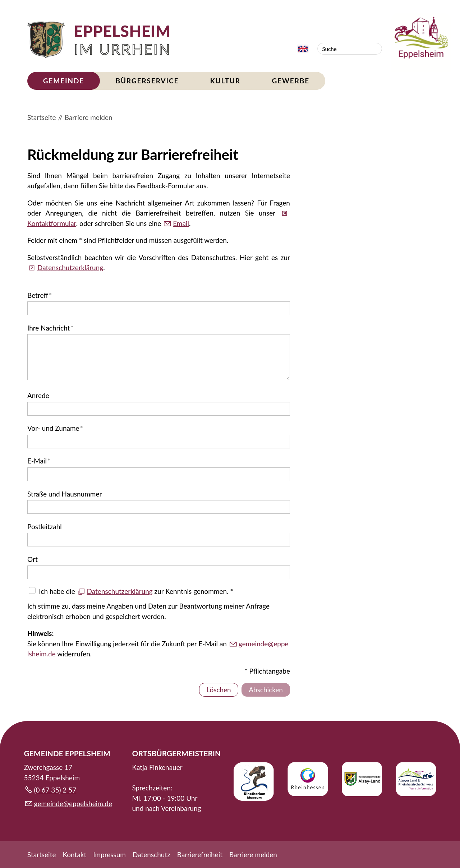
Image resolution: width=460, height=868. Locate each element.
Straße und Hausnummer (65, 494)
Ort (33, 559)
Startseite (42, 855)
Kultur (225, 81)
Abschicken (266, 690)
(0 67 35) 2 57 (55, 790)
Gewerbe (291, 81)
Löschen (218, 690)
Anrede (38, 395)
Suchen (376, 49)
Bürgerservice (147, 81)
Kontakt (74, 855)
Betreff (40, 295)
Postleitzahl (45, 527)
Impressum (109, 855)
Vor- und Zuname (55, 428)
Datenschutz (151, 855)
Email (181, 223)
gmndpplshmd (73, 804)
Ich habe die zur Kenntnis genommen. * (136, 591)
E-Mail (39, 461)
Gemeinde (64, 81)
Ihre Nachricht (50, 328)
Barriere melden (253, 855)
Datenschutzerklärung (70, 267)
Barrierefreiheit (200, 855)
